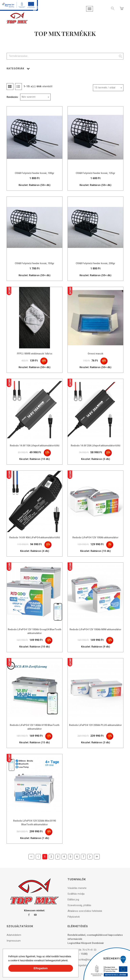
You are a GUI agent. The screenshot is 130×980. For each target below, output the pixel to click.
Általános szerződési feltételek (85, 911)
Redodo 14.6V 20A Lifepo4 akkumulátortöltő (96, 446)
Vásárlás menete (77, 888)
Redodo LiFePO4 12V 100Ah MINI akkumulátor (95, 629)
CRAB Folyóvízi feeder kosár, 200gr (95, 263)
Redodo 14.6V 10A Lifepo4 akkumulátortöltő (35, 446)
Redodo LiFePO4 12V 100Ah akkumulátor (95, 537)
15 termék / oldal (105, 88)
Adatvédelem (14, 935)
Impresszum (14, 941)
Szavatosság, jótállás (79, 905)
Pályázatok (74, 917)
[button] (69, 961)
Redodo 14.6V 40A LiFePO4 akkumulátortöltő (35, 537)
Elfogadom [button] (41, 968)
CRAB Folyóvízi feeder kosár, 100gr (35, 173)
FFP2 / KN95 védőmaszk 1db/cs (35, 354)
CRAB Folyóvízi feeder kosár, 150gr (35, 263)
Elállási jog (73, 900)
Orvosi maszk (95, 354)
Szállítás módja (76, 894)
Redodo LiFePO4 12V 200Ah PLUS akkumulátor (95, 725)
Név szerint (29, 97)
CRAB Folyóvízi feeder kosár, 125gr (95, 173)
